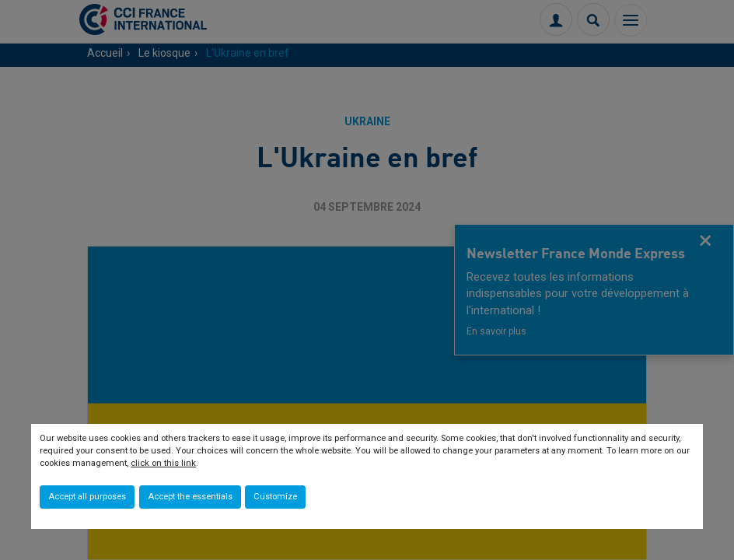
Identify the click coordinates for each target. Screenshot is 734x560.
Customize (275, 497)
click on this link (163, 463)
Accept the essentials (190, 497)
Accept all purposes (87, 497)
